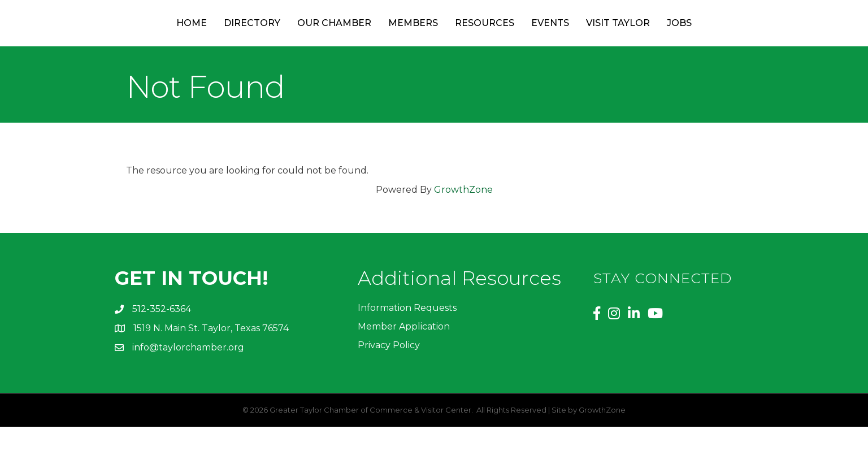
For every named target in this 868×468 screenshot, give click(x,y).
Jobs (723, 43)
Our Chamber (291, 43)
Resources (529, 43)
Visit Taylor (662, 43)
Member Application (404, 367)
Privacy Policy (389, 386)
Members (370, 43)
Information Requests (407, 348)
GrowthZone (463, 230)
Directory (209, 43)
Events (594, 43)
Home (148, 43)
